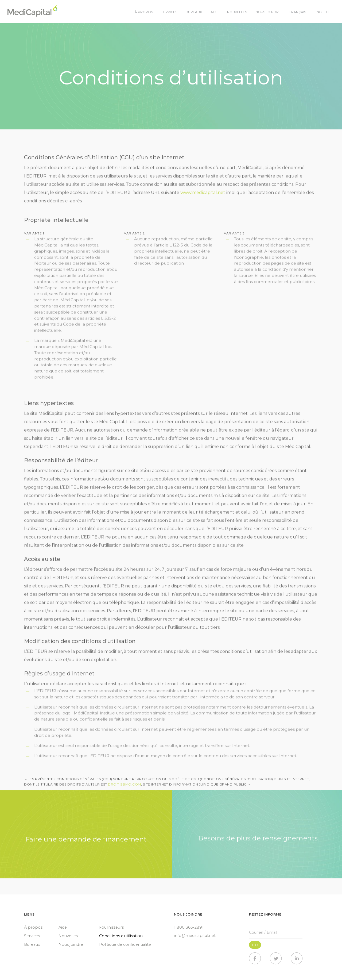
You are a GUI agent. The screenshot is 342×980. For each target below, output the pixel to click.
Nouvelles (237, 12)
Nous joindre (268, 12)
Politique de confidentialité (125, 944)
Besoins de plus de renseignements (258, 838)
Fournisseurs (111, 927)
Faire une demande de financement (86, 839)
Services (169, 12)
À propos (144, 12)
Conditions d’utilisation (121, 936)
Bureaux (194, 12)
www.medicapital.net (203, 195)
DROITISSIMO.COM (125, 786)
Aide (215, 12)
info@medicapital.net (195, 936)
